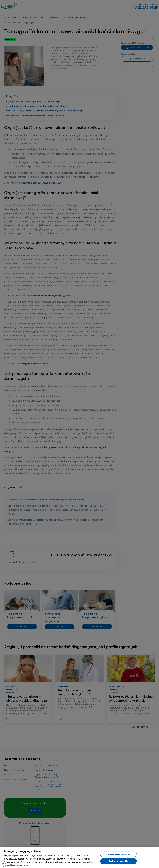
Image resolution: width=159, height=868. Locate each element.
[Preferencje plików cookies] (4, 864)
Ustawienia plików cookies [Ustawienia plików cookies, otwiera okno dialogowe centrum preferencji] (118, 854)
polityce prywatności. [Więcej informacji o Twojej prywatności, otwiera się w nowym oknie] (18, 865)
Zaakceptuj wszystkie (118, 861)
